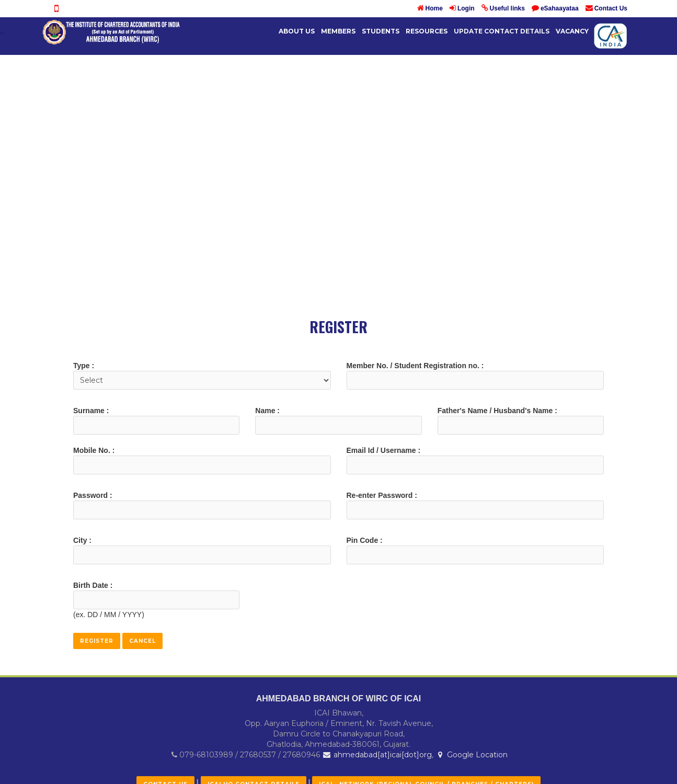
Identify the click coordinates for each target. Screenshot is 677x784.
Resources (427, 31)
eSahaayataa (560, 8)
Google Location (472, 755)
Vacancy (572, 31)
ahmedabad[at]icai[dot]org (377, 755)
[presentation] (335, 600)
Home (434, 8)
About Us (297, 31)
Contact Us (611, 8)
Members (338, 31)
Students (381, 31)
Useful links (507, 8)
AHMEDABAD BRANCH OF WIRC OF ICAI (339, 698)
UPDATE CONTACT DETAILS (502, 31)
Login (466, 8)
